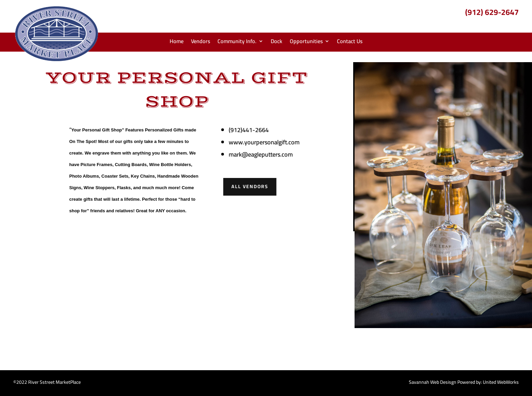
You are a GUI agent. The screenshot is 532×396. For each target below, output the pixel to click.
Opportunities (306, 42)
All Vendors (249, 187)
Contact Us (350, 42)
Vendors (201, 42)
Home (177, 42)
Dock (277, 42)
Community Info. (237, 42)
